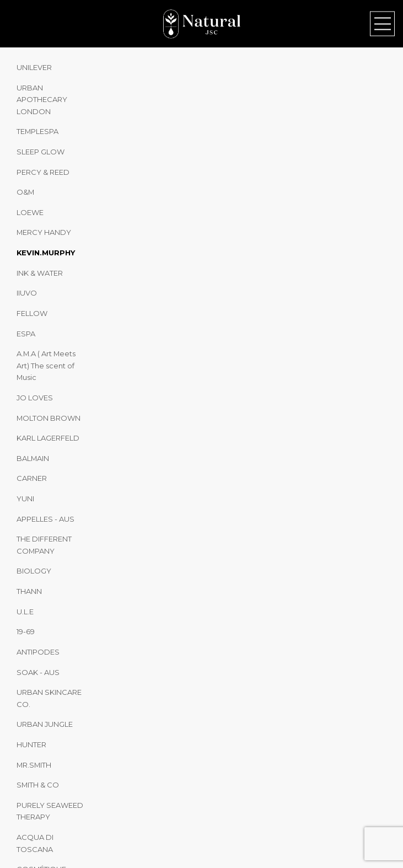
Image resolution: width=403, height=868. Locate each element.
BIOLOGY (34, 571)
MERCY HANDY (44, 232)
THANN (29, 591)
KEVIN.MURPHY (46, 253)
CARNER (32, 478)
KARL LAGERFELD (48, 438)
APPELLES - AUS (45, 519)
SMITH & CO (38, 785)
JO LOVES (35, 398)
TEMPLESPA (37, 131)
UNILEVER (34, 67)
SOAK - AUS (38, 672)
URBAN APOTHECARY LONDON (42, 100)
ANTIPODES (38, 652)
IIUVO (27, 293)
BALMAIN (33, 458)
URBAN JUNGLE (45, 724)
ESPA (26, 334)
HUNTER (31, 744)
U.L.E (25, 612)
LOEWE (30, 212)
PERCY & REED (43, 172)
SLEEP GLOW (41, 152)
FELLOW (32, 313)
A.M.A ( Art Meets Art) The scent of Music (46, 365)
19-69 (26, 631)
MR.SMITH (34, 765)
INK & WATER (40, 273)
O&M (25, 192)
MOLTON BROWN (49, 418)
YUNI (25, 499)
